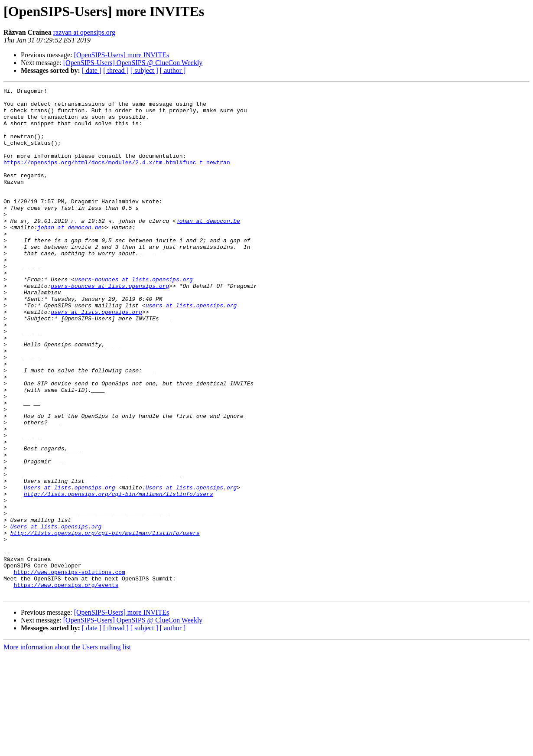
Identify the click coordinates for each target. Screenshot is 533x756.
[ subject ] (144, 70)
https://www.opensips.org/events (66, 685)
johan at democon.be (208, 248)
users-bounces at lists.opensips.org (134, 318)
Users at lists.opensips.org (70, 568)
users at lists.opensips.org (191, 349)
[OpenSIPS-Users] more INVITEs (122, 55)
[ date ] (92, 70)
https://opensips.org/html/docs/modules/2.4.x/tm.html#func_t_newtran (117, 178)
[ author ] (173, 70)
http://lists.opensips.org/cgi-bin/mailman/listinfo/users (119, 576)
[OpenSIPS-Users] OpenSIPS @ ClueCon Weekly (133, 63)
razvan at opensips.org (84, 32)
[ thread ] (116, 70)
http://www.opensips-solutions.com (69, 669)
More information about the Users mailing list (67, 748)
